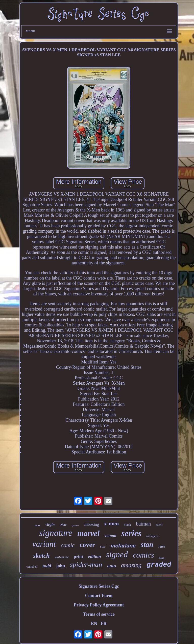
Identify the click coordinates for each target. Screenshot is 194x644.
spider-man (86, 564)
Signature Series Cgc (99, 586)
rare (162, 546)
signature (56, 533)
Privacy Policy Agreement (99, 605)
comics (143, 555)
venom (110, 535)
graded (159, 565)
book (162, 558)
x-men (112, 523)
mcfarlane (123, 546)
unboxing (91, 524)
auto (112, 566)
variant (44, 544)
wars (38, 525)
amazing (131, 565)
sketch (42, 556)
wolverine (62, 557)
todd (47, 566)
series (131, 533)
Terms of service (99, 614)
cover (87, 545)
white (63, 525)
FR (104, 624)
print (78, 557)
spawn (75, 525)
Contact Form (99, 596)
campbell (32, 567)
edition (95, 557)
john (60, 566)
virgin (50, 525)
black (127, 525)
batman (143, 524)
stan (147, 544)
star (103, 546)
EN (94, 624)
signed (117, 555)
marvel (88, 533)
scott (159, 525)
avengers (152, 536)
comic (68, 545)
